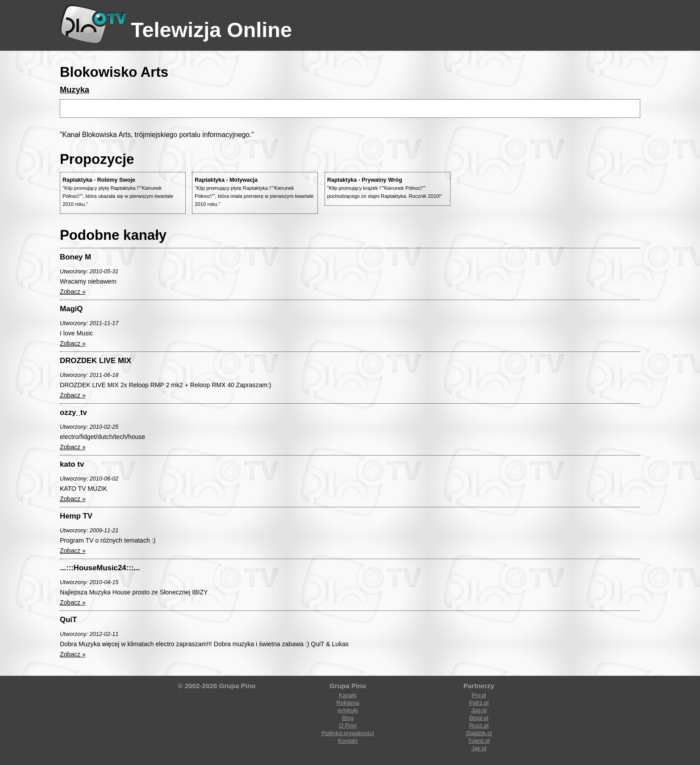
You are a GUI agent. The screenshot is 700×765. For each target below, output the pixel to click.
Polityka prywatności (348, 733)
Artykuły (348, 710)
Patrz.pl (479, 703)
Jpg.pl (479, 710)
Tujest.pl (479, 741)
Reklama (348, 703)
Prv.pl (479, 695)
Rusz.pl (479, 725)
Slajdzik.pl (479, 733)
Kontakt (348, 741)
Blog (348, 718)
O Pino (348, 725)
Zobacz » (73, 292)
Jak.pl (479, 748)
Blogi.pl (479, 718)
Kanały (348, 695)
